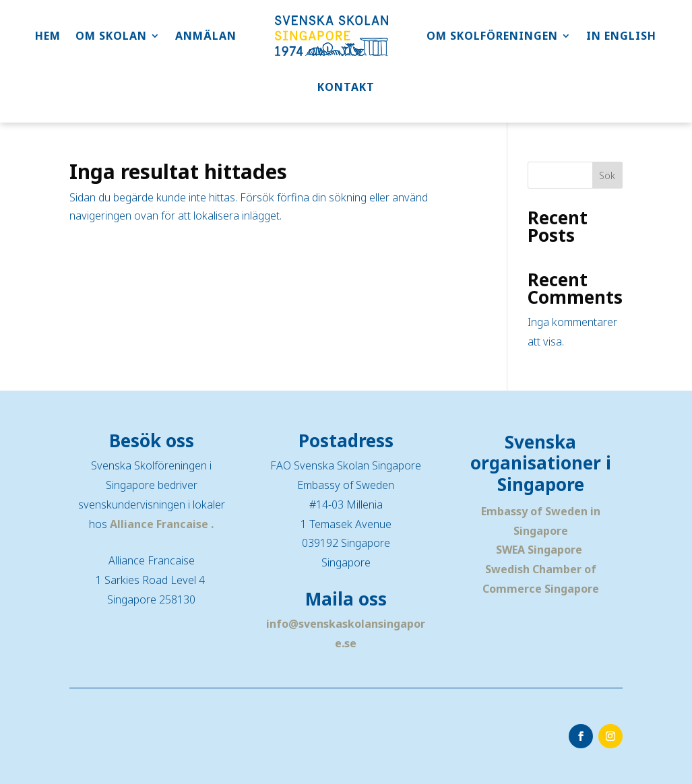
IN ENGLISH (621, 36)
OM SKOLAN (111, 36)
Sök (607, 175)
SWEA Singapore (539, 550)
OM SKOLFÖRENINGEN (492, 36)
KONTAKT (346, 87)
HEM (48, 36)
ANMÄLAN (206, 36)
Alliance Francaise (160, 524)
